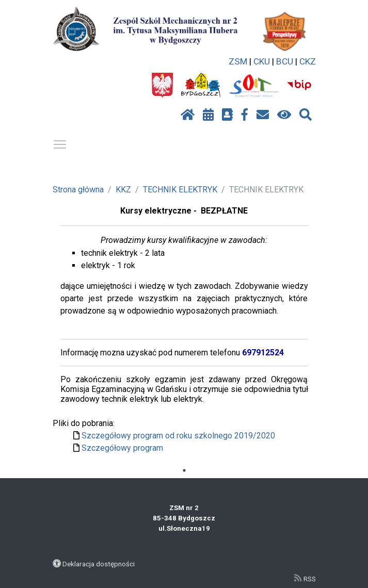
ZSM (238, 61)
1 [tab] (184, 470)
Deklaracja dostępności (99, 564)
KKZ (123, 190)
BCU (285, 61)
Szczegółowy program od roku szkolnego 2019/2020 (178, 436)
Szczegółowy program (122, 448)
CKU (262, 61)
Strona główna (78, 190)
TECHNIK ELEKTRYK (180, 190)
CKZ (308, 61)
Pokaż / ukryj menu (60, 143)
